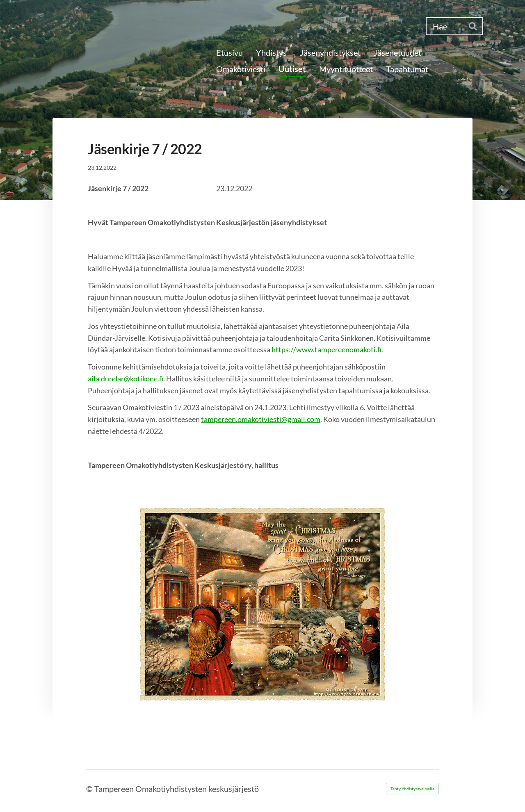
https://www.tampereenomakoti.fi (326, 349)
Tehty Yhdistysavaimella (412, 789)
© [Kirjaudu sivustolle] (90, 789)
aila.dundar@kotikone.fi (126, 379)
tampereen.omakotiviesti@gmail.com (261, 419)
